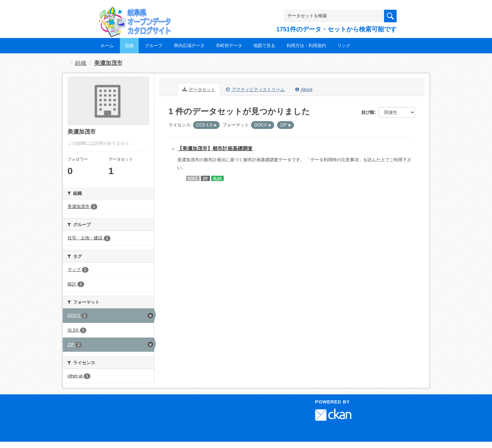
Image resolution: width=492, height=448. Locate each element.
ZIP (205, 178)
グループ (154, 45)
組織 (129, 45)
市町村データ (229, 45)
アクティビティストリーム (255, 89)
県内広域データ (189, 45)
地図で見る (264, 45)
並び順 (368, 112)
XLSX (217, 178)
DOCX (193, 178)
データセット (199, 89)
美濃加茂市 (108, 63)
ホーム (107, 45)
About (304, 89)
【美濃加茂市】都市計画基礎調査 (215, 149)
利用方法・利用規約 (306, 45)
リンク (344, 45)
